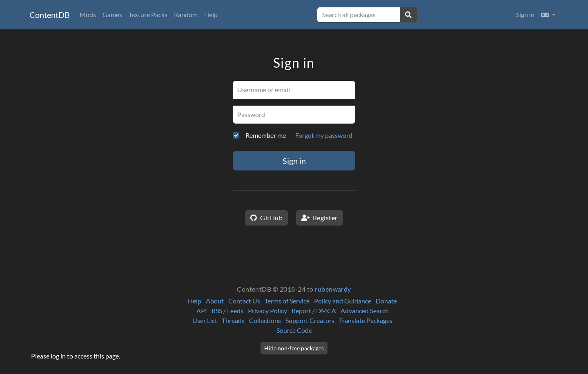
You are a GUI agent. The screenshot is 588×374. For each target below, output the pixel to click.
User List (205, 320)
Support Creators (310, 320)
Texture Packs (148, 14)
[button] (548, 15)
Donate (386, 301)
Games (112, 14)
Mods (88, 14)
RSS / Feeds (227, 311)
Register (320, 218)
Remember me (266, 135)
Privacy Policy (267, 311)
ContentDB (50, 15)
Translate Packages (366, 320)
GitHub (266, 218)
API (202, 311)
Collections (265, 320)
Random (186, 14)
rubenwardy (333, 289)
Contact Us (244, 301)
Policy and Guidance (343, 301)
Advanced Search (365, 311)
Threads (233, 320)
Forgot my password (324, 135)
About (215, 301)
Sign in (525, 14)
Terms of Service (287, 301)
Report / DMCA (314, 311)
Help (211, 14)
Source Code (294, 330)
